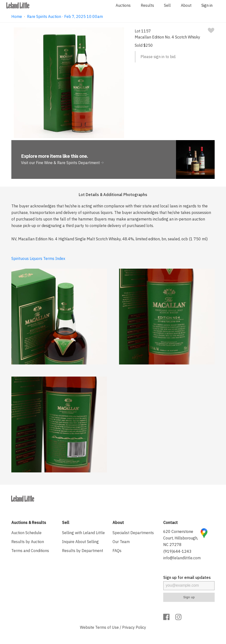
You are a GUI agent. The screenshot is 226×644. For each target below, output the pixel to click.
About (186, 5)
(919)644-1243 (177, 551)
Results (147, 5)
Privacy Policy (134, 627)
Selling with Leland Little (83, 533)
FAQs (117, 551)
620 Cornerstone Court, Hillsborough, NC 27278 (181, 538)
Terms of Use (107, 627)
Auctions (123, 5)
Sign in (207, 5)
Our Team (121, 542)
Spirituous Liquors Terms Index (38, 258)
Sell (167, 5)
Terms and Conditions (30, 551)
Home (17, 16)
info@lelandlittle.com (182, 558)
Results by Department (83, 551)
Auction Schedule (26, 533)
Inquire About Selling (80, 542)
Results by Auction (28, 542)
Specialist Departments (133, 533)
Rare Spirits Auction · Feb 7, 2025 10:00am (65, 16)
